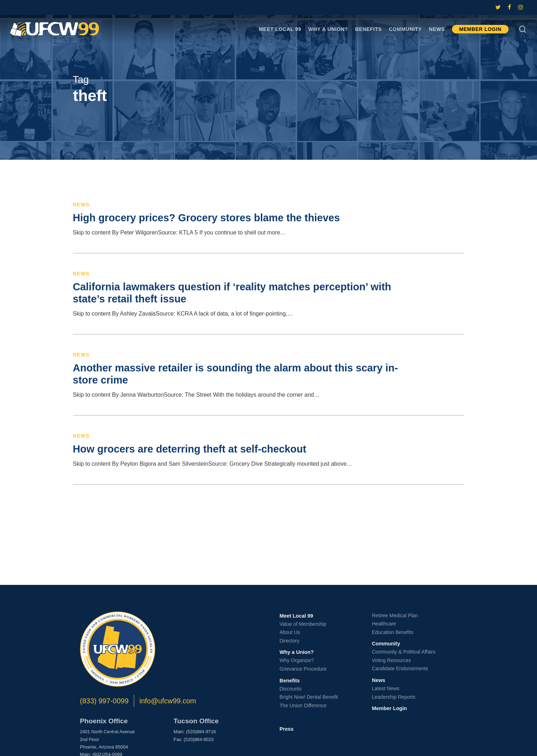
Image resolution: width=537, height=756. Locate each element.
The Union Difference (303, 705)
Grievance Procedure (303, 669)
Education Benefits (393, 632)
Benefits (290, 681)
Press (287, 729)
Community (386, 644)
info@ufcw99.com (168, 701)
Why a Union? (297, 652)
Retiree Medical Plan (395, 615)
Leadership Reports (394, 697)
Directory (290, 641)
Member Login (389, 708)
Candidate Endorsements (400, 668)
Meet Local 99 (296, 616)
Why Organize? (297, 660)
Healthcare (384, 624)
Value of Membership (303, 624)
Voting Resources (391, 660)
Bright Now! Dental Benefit (309, 697)
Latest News (386, 688)
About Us (290, 632)
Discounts (291, 689)
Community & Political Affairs (404, 652)
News (81, 205)
